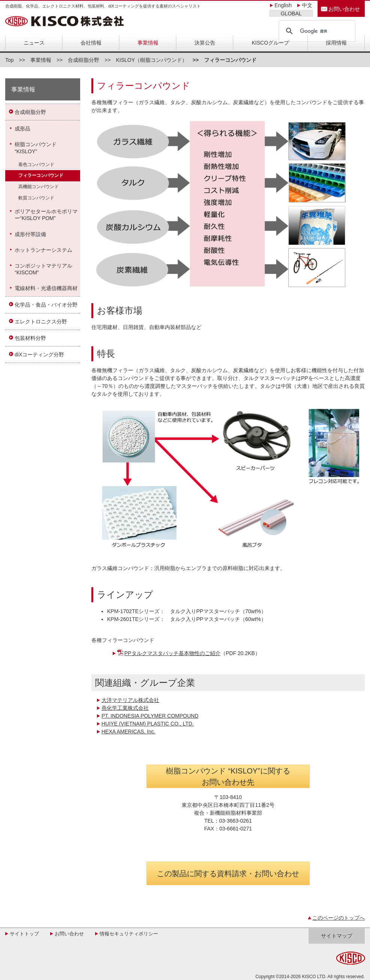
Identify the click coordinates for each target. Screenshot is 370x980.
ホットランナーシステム (43, 250)
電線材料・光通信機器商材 (46, 288)
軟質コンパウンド (36, 198)
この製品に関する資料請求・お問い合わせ (228, 874)
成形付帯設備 (30, 234)
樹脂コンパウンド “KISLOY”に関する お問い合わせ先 (228, 777)
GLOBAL (291, 13)
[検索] (316, 31)
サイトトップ (24, 934)
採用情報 (336, 43)
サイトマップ (337, 936)
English (283, 5)
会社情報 (91, 43)
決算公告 (205, 43)
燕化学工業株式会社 (125, 708)
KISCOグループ (270, 43)
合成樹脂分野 (84, 60)
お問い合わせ (344, 9)
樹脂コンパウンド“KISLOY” (36, 148)
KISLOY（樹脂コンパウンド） (152, 60)
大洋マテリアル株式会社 (130, 700)
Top (10, 60)
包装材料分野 (30, 338)
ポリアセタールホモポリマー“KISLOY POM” (46, 215)
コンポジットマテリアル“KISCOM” (43, 269)
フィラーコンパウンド (41, 175)
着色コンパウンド (36, 165)
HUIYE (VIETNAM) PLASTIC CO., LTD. (148, 724)
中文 (307, 5)
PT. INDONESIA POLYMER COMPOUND (150, 716)
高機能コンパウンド (39, 187)
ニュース (34, 43)
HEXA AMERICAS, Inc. (128, 732)
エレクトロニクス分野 (41, 322)
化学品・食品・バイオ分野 (46, 305)
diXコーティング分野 (39, 355)
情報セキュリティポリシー (129, 934)
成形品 (22, 129)
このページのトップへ (339, 918)
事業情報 (148, 43)
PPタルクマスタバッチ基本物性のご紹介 (172, 653)
